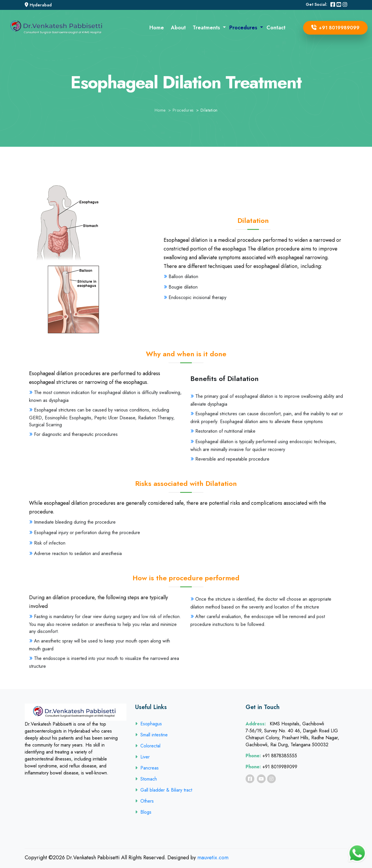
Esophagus (149, 724)
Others (144, 801)
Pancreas (147, 768)
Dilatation (209, 110)
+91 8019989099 (335, 28)
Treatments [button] (207, 28)
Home (157, 28)
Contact (276, 28)
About (178, 28)
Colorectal (148, 746)
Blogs (143, 812)
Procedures (183, 110)
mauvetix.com (213, 858)
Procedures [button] (244, 28)
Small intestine (151, 735)
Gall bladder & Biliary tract (164, 790)
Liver (142, 757)
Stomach (146, 779)
